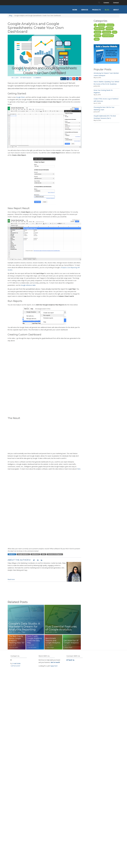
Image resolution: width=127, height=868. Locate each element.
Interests (109, 29)
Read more (11, 579)
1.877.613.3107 (15, 666)
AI (95, 25)
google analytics (23, 554)
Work (75, 10)
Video (97, 39)
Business (110, 25)
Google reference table (28, 285)
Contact (116, 3)
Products (96, 10)
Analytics (12, 554)
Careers (106, 3)
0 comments (37, 78)
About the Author (18, 560)
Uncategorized (108, 36)
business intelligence (55, 554)
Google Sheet (20, 97)
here (79, 469)
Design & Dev (99, 29)
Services (85, 10)
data (43, 554)
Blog (107, 10)
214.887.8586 (16, 664)
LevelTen (98, 32)
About (116, 10)
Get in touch (55, 662)
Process (97, 36)
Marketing (107, 32)
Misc (115, 32)
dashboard (35, 554)
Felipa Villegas (27, 78)
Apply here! (54, 666)
